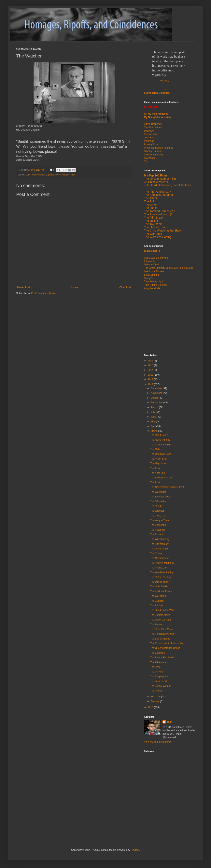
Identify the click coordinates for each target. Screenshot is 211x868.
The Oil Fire (157, 672)
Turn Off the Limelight (156, 285)
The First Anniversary (157, 192)
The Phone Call (159, 568)
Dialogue (149, 131)
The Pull (149, 201)
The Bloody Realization (163, 658)
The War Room (158, 596)
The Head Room (159, 435)
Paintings (149, 141)
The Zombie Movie (160, 615)
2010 (151, 707)
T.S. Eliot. (165, 81)
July (153, 412)
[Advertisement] (64, 810)
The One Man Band (161, 454)
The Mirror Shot (159, 459)
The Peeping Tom (160, 677)
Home (75, 287)
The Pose (155, 468)
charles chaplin (39, 175)
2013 (151, 375)
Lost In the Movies (154, 271)
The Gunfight (157, 601)
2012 (151, 379)
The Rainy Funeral (160, 440)
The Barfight (157, 606)
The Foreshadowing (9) (163, 634)
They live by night (153, 282)
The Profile (156, 691)
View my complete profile (158, 742)
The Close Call (158, 516)
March (154, 431)
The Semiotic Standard (158, 195)
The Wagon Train (159, 520)
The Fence (156, 625)
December (157, 388)
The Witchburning (160, 539)
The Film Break (154, 218)
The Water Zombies (161, 620)
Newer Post (24, 287)
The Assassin (157, 530)
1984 (28, 175)
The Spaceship (158, 525)
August (155, 407)
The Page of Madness (162, 563)
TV (146, 161)
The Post (155, 482)
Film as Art (150, 261)
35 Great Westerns (156, 182)
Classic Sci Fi (152, 251)
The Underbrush (159, 549)
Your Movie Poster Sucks (179, 268)
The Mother (156, 554)
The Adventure (158, 662)
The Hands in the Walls (163, 610)
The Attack (151, 198)
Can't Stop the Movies (156, 258)
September (157, 403)
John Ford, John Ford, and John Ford (168, 185)
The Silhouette (158, 501)
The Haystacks (158, 463)
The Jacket (151, 221)
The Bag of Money (160, 639)
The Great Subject (154, 268)
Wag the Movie (152, 288)
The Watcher (157, 511)
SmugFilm (150, 278)
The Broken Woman (161, 478)
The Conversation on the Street (167, 487)
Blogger (135, 850)
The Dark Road (158, 681)
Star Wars (149, 158)
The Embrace (157, 653)
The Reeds (156, 506)
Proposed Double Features (159, 148)
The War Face (153, 234)
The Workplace (158, 492)
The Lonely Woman (161, 686)
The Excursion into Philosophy (166, 643)
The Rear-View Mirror (162, 629)
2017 (151, 361)
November (157, 393)
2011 (151, 384)
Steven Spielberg (153, 155)
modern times (68, 175)
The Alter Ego (158, 473)
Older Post (125, 287)
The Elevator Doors (161, 497)
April (153, 426)
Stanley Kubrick (152, 151)
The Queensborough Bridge (165, 648)
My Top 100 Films (156, 175)
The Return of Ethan (161, 577)
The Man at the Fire (161, 445)
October (155, 398)
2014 (151, 370)
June (154, 417)
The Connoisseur (159, 558)
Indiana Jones (152, 134)
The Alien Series (153, 127)
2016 (151, 365)
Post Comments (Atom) (44, 293)
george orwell (54, 175)
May (153, 422)
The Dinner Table (159, 582)
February (156, 697)
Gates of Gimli (152, 265)
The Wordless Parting (158, 237)
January (155, 701)
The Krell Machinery (161, 591)
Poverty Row (151, 144)
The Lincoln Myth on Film (160, 179)
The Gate (155, 449)
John (170, 722)
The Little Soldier (159, 586)
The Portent (157, 534)
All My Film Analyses (156, 114)
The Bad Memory (159, 544)
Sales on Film (151, 275)
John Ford (150, 138)
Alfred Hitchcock (153, 124)
